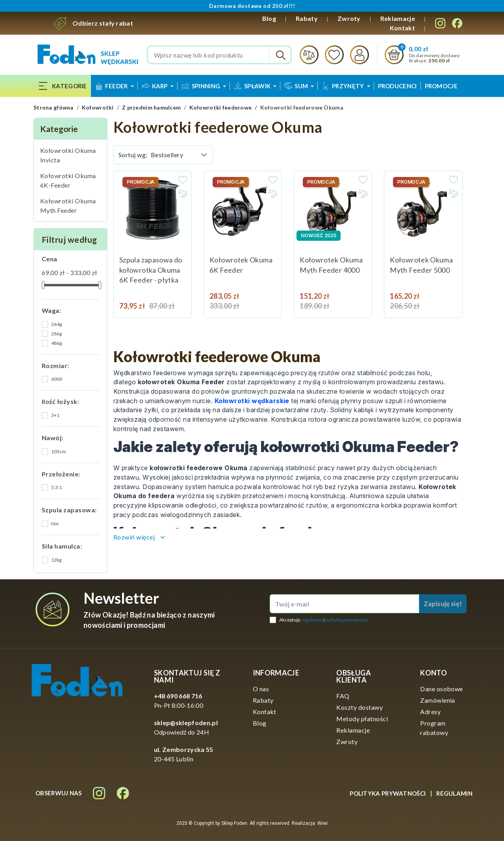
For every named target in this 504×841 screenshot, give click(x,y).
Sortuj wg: (133, 155)
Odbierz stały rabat (103, 23)
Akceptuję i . (324, 620)
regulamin (312, 620)
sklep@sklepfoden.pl (186, 723)
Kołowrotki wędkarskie (252, 401)
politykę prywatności (346, 620)
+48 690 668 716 (178, 696)
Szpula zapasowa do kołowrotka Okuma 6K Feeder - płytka (151, 270)
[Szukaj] (220, 55)
